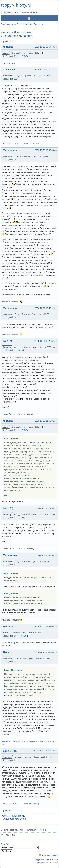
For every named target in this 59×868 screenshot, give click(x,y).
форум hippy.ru (16, 5)
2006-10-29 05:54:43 (44, 47)
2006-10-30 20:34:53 (44, 555)
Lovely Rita (10, 70)
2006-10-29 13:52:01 (44, 308)
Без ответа (39, 24)
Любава (8, 47)
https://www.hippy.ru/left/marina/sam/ (18, 643)
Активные (28, 24)
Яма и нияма (23, 32)
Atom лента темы (50, 855)
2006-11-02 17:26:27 (43, 751)
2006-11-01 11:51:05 (44, 627)
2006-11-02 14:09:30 (43, 652)
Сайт (26, 56)
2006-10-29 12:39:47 (44, 70)
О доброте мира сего (18, 36)
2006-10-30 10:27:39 (44, 341)
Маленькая (10, 150)
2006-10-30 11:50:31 (44, 421)
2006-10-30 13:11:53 (44, 508)
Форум (6, 32)
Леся (6, 652)
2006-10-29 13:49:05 (44, 150)
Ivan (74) (8, 341)
